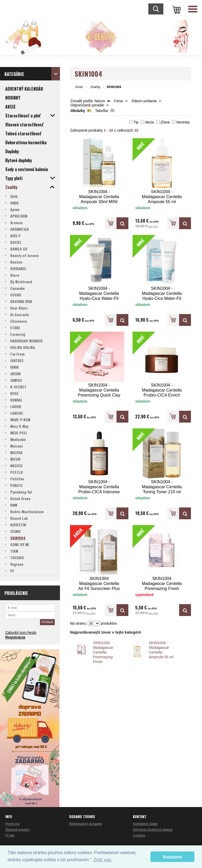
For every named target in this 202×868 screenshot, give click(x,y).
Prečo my (12, 824)
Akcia (149, 122)
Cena (118, 101)
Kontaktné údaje (145, 824)
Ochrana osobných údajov (153, 830)
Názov (100, 101)
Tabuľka (102, 111)
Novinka (183, 122)
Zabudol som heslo (21, 633)
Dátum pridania (144, 101)
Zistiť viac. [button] (103, 860)
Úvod (79, 87)
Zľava (165, 122)
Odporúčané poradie (87, 105)
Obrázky (78, 111)
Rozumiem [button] (172, 857)
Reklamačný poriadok (86, 824)
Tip (136, 122)
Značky (95, 87)
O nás (10, 835)
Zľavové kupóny (17, 830)
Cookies (139, 835)
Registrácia (15, 637)
